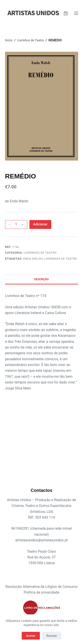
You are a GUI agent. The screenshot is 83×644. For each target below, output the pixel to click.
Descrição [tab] (41, 279)
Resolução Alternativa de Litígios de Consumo (41, 587)
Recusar (52, 636)
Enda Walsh (33, 259)
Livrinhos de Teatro (40, 253)
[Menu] (76, 13)
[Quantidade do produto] (16, 224)
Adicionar (40, 224)
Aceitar (31, 636)
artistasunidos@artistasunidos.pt (41, 540)
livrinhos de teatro (61, 259)
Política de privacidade (41, 592)
